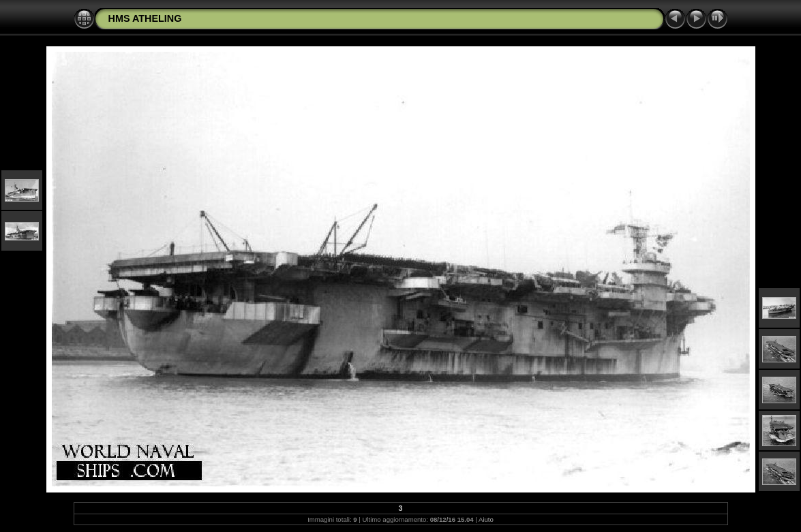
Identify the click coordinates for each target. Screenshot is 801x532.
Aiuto (486, 519)
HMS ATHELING (145, 18)
